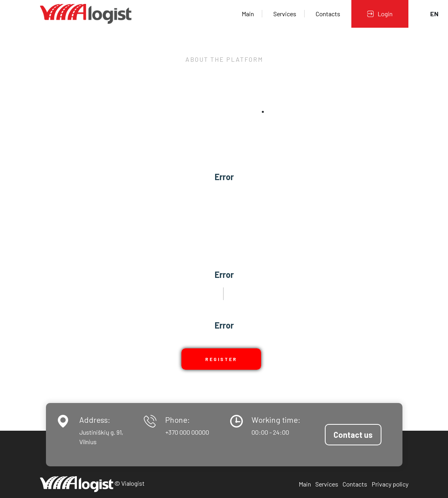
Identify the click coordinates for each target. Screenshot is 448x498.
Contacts (328, 14)
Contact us (353, 435)
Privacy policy (390, 484)
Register (221, 359)
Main (248, 14)
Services (285, 14)
